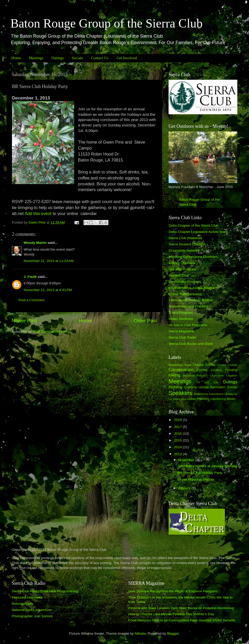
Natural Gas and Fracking (189, 306)
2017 (178, 427)
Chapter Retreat (204, 365)
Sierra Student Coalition (187, 244)
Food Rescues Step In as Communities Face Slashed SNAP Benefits (182, 620)
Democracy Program (185, 282)
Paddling (175, 387)
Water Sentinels (181, 319)
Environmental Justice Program (193, 288)
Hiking (174, 375)
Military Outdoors (182, 263)
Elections (216, 370)
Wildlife (231, 399)
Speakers (180, 393)
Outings (58, 58)
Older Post (145, 321)
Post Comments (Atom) (51, 331)
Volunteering (218, 399)
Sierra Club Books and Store (191, 344)
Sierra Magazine (181, 331)
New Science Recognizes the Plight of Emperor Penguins (173, 591)
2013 (178, 454)
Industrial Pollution (195, 375)
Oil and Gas (208, 382)
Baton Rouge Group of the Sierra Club (106, 23)
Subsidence (216, 394)
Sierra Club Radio (182, 337)
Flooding (231, 370)
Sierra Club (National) (185, 238)
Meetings (36, 58)
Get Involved (127, 58)
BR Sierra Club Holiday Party (200, 473)
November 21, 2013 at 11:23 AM (49, 261)
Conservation (181, 370)
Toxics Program (181, 313)
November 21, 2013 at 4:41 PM (48, 290)
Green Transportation (185, 294)
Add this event (37, 213)
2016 (178, 434)
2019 (178, 420)
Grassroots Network (184, 250)
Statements (201, 394)
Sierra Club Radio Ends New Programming (45, 591)
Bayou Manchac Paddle (196, 479)
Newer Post (24, 321)
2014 (178, 447)
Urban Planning (198, 399)
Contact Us (100, 58)
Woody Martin (35, 243)
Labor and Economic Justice (191, 300)
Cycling (202, 370)
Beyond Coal (179, 275)
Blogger (173, 633)
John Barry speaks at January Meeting (207, 466)
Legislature (217, 375)
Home (16, 58)
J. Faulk (30, 277)
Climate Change (227, 365)
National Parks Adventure (31, 610)
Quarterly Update (196, 387)
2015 (178, 440)
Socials (77, 58)
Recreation (218, 387)
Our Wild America (182, 269)
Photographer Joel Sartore (32, 616)
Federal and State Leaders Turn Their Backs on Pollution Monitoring (181, 608)
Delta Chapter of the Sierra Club (193, 226)
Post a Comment (32, 300)
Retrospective (22, 604)
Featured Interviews (27, 597)
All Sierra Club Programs (188, 325)
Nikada (140, 633)
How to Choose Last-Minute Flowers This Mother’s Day (171, 614)
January (185, 488)
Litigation (232, 375)
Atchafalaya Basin (180, 365)
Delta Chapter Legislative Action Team (198, 232)
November (187, 460)
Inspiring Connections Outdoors (193, 257)
